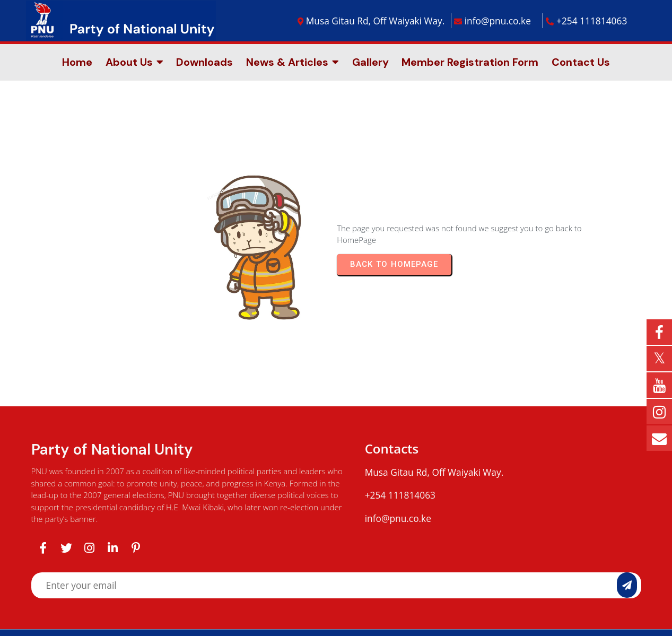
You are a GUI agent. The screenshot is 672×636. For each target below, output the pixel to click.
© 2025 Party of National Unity (336, 596)
